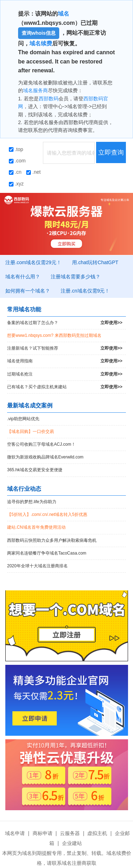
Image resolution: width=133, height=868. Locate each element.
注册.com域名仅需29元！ (33, 262)
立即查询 (111, 152)
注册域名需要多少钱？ (76, 277)
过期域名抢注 (65, 374)
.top (16, 149)
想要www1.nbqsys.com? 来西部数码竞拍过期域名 (54, 335)
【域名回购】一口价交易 (31, 432)
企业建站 (72, 843)
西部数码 (49, 99)
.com (17, 161)
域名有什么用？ (23, 277)
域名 (63, 14)
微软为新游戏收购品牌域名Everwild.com (45, 457)
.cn (15, 172)
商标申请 (43, 833)
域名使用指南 (65, 361)
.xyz (16, 184)
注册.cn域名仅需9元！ (85, 291)
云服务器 (70, 833)
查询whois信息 (39, 33)
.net (33, 172)
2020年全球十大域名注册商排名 (37, 566)
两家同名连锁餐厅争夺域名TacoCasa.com (47, 553)
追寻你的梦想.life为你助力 (32, 502)
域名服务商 (35, 90)
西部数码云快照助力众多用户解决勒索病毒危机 (52, 540)
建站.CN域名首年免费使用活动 (36, 527)
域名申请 (15, 833)
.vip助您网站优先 (23, 419)
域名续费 (41, 43)
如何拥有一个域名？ (28, 291)
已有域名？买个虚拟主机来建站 (65, 387)
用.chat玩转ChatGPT (95, 262)
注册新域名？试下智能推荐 (65, 348)
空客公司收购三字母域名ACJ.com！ (41, 444)
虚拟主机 (97, 833)
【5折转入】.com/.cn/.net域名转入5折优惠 (47, 514)
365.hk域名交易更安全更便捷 (35, 470)
